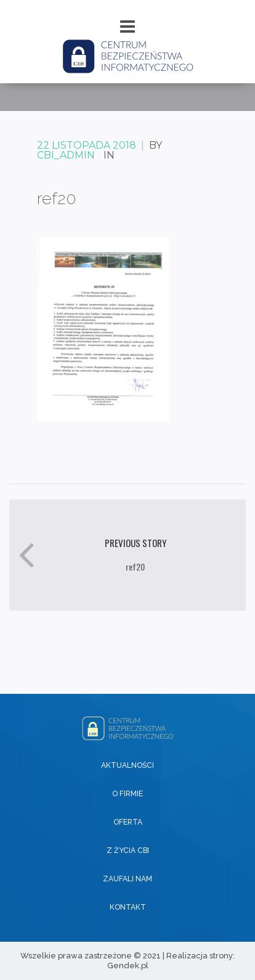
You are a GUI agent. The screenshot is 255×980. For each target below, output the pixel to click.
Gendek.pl (128, 966)
